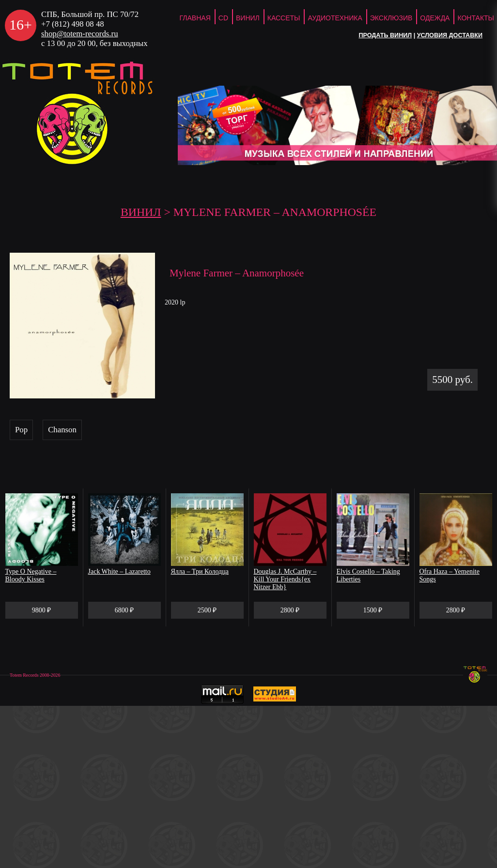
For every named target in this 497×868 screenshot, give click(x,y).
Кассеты (284, 18)
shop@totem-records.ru (80, 34)
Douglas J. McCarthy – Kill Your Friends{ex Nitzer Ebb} (285, 579)
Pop (21, 430)
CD (223, 18)
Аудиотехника (335, 18)
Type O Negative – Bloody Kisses (31, 575)
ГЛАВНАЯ (195, 18)
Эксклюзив (391, 18)
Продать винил (385, 35)
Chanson (62, 430)
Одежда (435, 18)
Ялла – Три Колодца (200, 571)
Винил (248, 18)
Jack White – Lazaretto (119, 571)
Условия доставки (450, 35)
